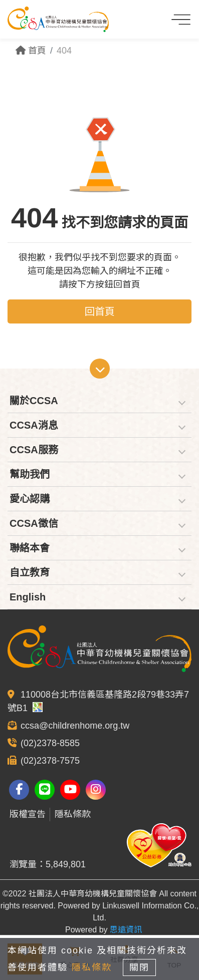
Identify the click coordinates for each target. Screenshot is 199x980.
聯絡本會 (30, 548)
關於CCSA (34, 401)
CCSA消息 (34, 425)
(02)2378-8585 (50, 743)
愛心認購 (30, 499)
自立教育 (30, 572)
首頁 (31, 51)
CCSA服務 (34, 450)
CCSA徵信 (34, 523)
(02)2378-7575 (50, 761)
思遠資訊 (126, 930)
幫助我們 (30, 474)
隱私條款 (73, 814)
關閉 (139, 967)
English (28, 597)
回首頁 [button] (100, 311)
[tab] (100, 401)
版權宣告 (28, 814)
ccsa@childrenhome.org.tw (75, 726)
